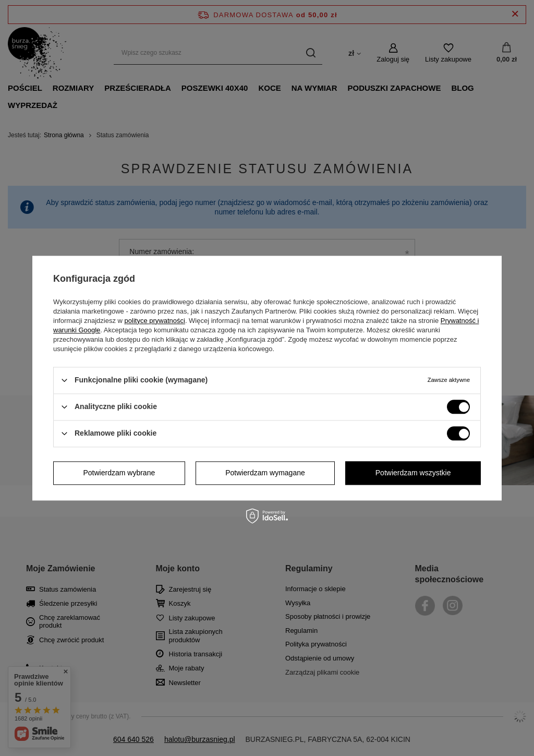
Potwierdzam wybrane (119, 473)
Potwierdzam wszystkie (413, 473)
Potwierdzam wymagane (265, 473)
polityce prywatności (155, 321)
